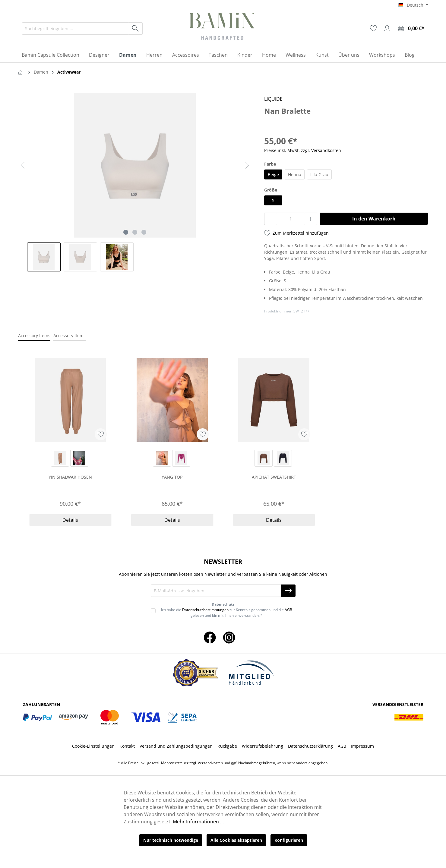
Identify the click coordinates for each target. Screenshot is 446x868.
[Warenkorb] (411, 29)
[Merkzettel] (373, 28)
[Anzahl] (291, 219)
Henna (295, 174)
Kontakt (127, 746)
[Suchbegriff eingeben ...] (75, 29)
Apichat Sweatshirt (274, 477)
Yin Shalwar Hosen (70, 477)
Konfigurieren (289, 840)
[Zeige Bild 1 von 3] (126, 232)
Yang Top (172, 477)
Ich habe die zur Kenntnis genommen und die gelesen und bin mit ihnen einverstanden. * (227, 612)
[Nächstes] (247, 165)
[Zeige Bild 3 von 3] (144, 232)
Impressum (362, 746)
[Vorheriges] (23, 165)
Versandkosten (210, 763)
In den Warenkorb (374, 219)
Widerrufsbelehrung (263, 746)
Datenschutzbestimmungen (205, 610)
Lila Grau (319, 174)
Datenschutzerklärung (310, 746)
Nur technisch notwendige (171, 840)
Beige (273, 174)
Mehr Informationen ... (198, 822)
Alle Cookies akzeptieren (236, 840)
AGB (288, 610)
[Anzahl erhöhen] (311, 219)
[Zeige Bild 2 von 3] (135, 232)
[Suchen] (136, 29)
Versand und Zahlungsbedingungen (176, 746)
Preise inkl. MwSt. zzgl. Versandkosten (303, 150)
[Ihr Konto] (387, 28)
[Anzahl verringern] (270, 219)
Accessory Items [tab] (34, 336)
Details (70, 520)
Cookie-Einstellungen (93, 746)
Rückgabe (227, 746)
